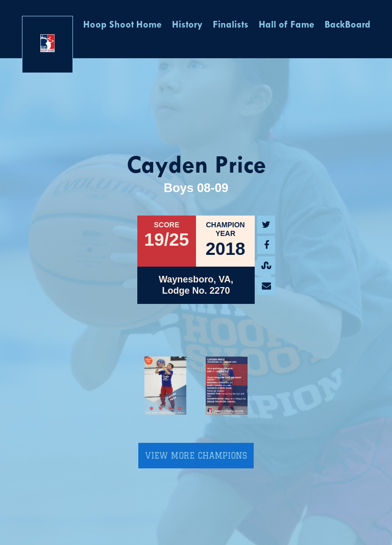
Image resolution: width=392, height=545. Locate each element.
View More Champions (196, 456)
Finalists (231, 25)
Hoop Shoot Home (122, 25)
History (187, 25)
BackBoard (348, 25)
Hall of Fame (287, 25)
